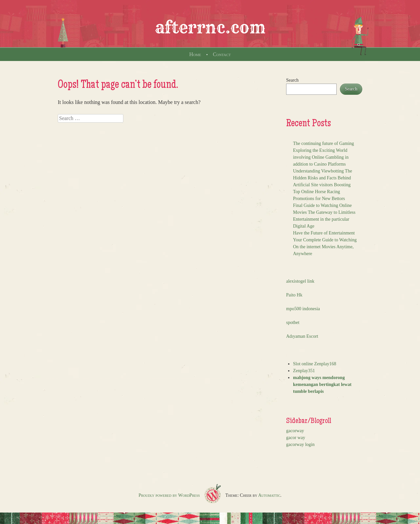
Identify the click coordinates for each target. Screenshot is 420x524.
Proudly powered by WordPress (169, 495)
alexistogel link (300, 281)
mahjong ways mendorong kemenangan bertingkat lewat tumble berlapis (322, 384)
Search (292, 80)
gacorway (295, 431)
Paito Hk (294, 295)
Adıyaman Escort (302, 336)
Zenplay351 (304, 371)
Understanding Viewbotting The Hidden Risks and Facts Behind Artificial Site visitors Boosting (323, 178)
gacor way (296, 438)
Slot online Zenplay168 (315, 364)
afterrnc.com (210, 28)
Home (195, 54)
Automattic (269, 495)
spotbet (293, 322)
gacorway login (300, 444)
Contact (222, 54)
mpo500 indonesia (303, 309)
